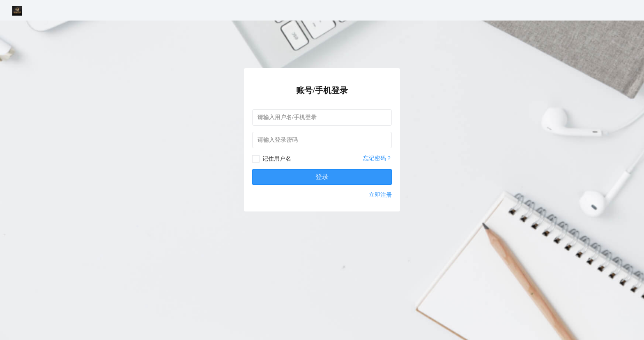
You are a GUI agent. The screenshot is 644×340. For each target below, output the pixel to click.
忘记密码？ (377, 158)
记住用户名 (277, 159)
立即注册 (380, 195)
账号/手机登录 (322, 90)
